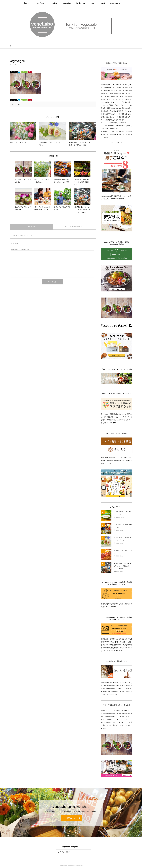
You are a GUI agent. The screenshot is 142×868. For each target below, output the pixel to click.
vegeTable (41, 3)
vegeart (102, 3)
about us (28, 3)
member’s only (115, 3)
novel (92, 3)
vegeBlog (55, 3)
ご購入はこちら (71, 818)
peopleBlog (67, 3)
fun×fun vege (81, 3)
